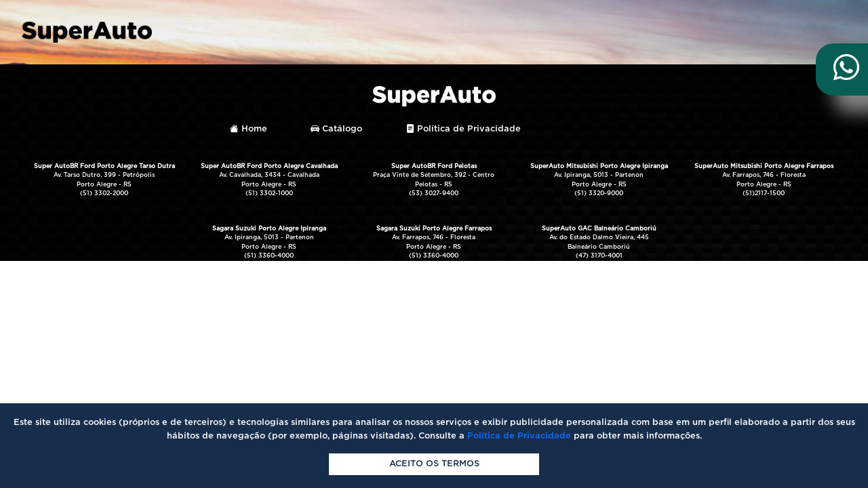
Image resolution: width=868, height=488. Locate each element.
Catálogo (336, 129)
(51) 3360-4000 (269, 256)
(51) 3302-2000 (104, 194)
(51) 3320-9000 (599, 194)
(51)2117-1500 (764, 194)
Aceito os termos (434, 464)
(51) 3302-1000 (269, 194)
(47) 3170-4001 (599, 256)
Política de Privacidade (463, 129)
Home (249, 129)
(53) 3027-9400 (434, 194)
